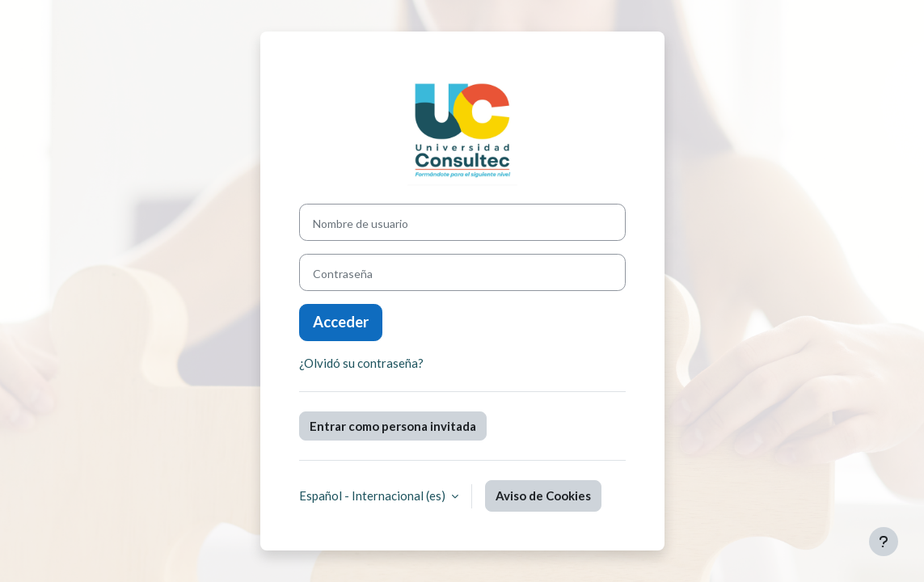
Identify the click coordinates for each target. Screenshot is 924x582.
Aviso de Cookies (543, 496)
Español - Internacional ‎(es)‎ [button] (373, 496)
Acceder (341, 322)
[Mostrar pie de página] (884, 542)
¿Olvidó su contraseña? (361, 363)
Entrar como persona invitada (393, 426)
